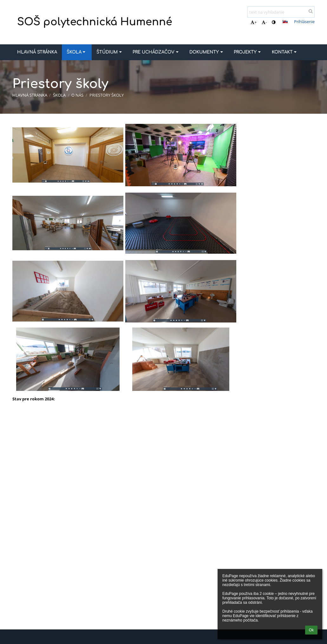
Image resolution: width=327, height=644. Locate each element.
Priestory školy (107, 95)
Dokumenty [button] (207, 52)
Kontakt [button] (285, 52)
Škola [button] (77, 52)
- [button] (264, 22)
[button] (285, 22)
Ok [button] (311, 630)
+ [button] (254, 22)
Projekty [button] (248, 52)
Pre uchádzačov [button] (156, 52)
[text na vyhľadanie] (281, 12)
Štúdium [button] (110, 52)
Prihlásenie (304, 22)
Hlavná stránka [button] (37, 52)
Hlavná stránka (30, 95)
